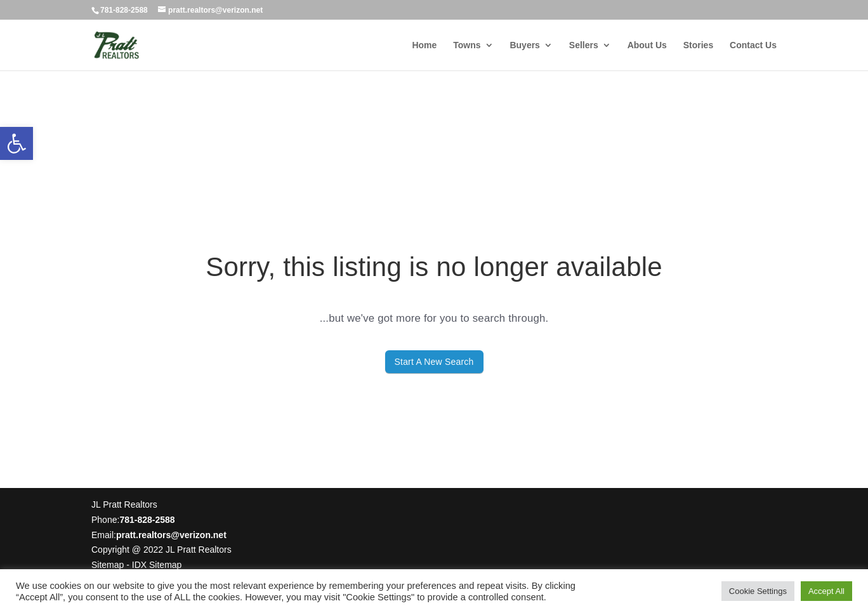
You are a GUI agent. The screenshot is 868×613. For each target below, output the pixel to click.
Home (424, 45)
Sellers (584, 45)
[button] (16, 143)
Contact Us (753, 45)
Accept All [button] (826, 591)
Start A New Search (434, 362)
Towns (467, 45)
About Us (647, 45)
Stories (698, 45)
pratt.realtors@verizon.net (171, 535)
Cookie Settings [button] (758, 591)
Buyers (524, 45)
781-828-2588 (124, 10)
